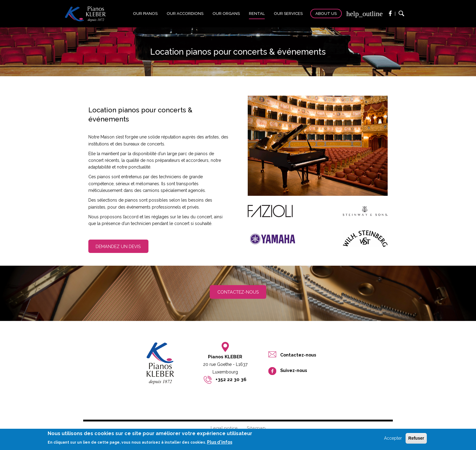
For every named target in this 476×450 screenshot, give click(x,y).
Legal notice (224, 428)
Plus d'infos (220, 442)
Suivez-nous (294, 370)
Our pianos (145, 14)
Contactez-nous (238, 292)
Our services (288, 14)
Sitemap (256, 428)
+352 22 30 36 (231, 380)
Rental (257, 14)
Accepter (393, 438)
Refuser (416, 438)
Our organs (226, 14)
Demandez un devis (118, 246)
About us (326, 14)
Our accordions (185, 14)
